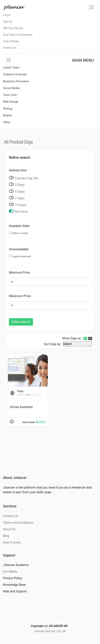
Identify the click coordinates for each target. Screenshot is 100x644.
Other (7, 122)
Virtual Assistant (21, 407)
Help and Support (15, 591)
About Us (9, 529)
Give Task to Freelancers (18, 35)
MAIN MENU (83, 60)
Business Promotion (16, 81)
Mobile (7, 115)
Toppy (20, 391)
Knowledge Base (14, 585)
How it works (12, 542)
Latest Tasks (11, 68)
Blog (6, 536)
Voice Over (10, 95)
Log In (7, 15)
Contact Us (10, 48)
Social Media (11, 88)
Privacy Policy (12, 578)
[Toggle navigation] (91, 7)
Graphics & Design (15, 74)
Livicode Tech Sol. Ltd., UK (50, 631)
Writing (8, 109)
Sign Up (8, 22)
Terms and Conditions (18, 523)
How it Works (11, 41)
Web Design (11, 102)
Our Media (10, 572)
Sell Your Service (13, 28)
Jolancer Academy (16, 565)
